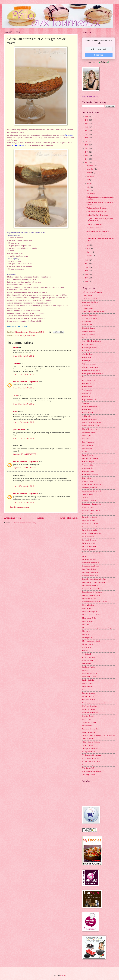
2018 (87, 145)
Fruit (28, 336)
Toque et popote (88, 745)
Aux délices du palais (89, 318)
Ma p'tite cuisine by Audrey (92, 615)
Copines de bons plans (90, 400)
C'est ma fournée (88, 344)
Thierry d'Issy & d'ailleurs (91, 742)
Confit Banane (87, 387)
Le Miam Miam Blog (89, 546)
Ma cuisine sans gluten (90, 612)
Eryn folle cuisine (88, 439)
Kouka (15, 411)
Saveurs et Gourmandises (91, 729)
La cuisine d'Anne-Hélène (91, 514)
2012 (87, 260)
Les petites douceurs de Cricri (92, 589)
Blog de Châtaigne (89, 328)
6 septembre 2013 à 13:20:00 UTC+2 (25, 454)
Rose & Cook (87, 719)
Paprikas (85, 670)
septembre (91, 176)
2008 (87, 274)
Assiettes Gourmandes (90, 315)
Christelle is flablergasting (91, 370)
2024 (87, 124)
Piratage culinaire (88, 690)
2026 (87, 117)
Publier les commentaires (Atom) (25, 523)
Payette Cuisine (88, 683)
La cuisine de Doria (89, 520)
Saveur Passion (87, 726)
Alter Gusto (86, 305)
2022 (87, 131)
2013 (87, 163)
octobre (90, 173)
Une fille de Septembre (90, 765)
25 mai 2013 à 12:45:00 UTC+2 (23, 388)
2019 (87, 141)
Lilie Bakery (86, 608)
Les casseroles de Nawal (90, 566)
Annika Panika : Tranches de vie (93, 312)
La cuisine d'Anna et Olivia (91, 511)
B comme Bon (87, 322)
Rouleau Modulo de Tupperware (97, 215)
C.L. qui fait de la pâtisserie (92, 341)
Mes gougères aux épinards (91, 641)
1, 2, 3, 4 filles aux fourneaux (92, 292)
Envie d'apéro (87, 436)
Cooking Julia (87, 390)
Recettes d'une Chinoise (90, 713)
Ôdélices (85, 651)
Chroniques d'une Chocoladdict (93, 374)
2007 (87, 278)
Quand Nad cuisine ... (90, 700)
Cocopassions (87, 383)
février (89, 252)
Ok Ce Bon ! (87, 654)
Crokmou (85, 403)
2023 (87, 127)
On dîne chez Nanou (89, 657)
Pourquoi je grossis (89, 693)
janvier (89, 256)
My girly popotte (88, 644)
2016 (87, 152)
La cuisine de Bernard (90, 517)
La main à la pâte (88, 537)
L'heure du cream (88, 507)
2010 (87, 267)
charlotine (16, 363)
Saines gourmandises (89, 722)
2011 (87, 264)
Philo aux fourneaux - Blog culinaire (26, 382)
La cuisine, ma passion (90, 530)
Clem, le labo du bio (89, 380)
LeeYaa (15, 395)
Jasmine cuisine (88, 494)
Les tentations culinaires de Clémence (95, 602)
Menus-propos (87, 638)
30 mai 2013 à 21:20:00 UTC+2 (23, 438)
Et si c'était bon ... (88, 442)
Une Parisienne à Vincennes (92, 771)
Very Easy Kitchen (89, 775)
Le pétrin (85, 556)
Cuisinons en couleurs (90, 419)
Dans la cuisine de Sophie (91, 426)
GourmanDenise (88, 468)
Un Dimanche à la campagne (92, 755)
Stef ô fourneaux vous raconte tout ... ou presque (98, 736)
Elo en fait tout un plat (90, 429)
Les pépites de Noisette (90, 585)
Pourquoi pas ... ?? (88, 696)
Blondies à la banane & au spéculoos (99, 235)
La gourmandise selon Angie (92, 533)
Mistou (15, 347)
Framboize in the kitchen (91, 458)
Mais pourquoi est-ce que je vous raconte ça (97, 628)
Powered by (99, 62)
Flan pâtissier (91, 193)
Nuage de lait (87, 647)
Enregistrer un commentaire (20, 507)
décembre (90, 166)
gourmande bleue (19, 430)
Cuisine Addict (87, 409)
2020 (87, 138)
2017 (87, 148)
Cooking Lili (87, 393)
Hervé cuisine (87, 478)
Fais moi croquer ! (88, 445)
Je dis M (85, 498)
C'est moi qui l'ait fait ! (90, 348)
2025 (87, 120)
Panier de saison (88, 661)
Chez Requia (87, 361)
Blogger (63, 975)
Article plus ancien (69, 518)
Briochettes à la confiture (95, 228)
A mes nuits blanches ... (90, 302)
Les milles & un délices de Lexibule (94, 579)
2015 (87, 156)
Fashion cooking (88, 449)
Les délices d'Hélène (89, 569)
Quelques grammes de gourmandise (94, 703)
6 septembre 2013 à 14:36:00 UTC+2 (25, 468)
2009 (87, 271)
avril (89, 245)
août (89, 180)
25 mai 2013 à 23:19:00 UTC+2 (23, 404)
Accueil (41, 518)
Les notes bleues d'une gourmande (94, 582)
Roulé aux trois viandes (94, 224)
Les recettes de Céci (89, 599)
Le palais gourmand (89, 550)
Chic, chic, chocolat (89, 364)
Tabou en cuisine (88, 739)
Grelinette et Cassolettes (90, 475)
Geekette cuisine (88, 465)
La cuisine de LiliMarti (90, 524)
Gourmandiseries (88, 471)
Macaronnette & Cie (89, 618)
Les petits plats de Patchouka (92, 592)
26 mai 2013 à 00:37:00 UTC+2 (23, 422)
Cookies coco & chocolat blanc (97, 212)
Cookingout (86, 397)
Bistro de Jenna (87, 325)
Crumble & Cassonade (90, 406)
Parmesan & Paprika (89, 677)
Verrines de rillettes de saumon (97, 208)
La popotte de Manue (89, 540)
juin (88, 187)
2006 (87, 282)
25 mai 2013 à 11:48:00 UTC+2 (23, 374)
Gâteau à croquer (88, 462)
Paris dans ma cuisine (89, 674)
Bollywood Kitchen (89, 331)
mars (89, 249)
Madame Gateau (88, 621)
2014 (87, 159)
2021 (87, 134)
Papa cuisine (86, 664)
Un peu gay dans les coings (91, 762)
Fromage (23, 336)
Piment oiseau (87, 687)
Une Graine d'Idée (88, 768)
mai (88, 190)
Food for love (87, 452)
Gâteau (33, 336)
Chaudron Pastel (88, 354)
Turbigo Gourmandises (90, 749)
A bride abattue (87, 295)
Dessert (16, 336)
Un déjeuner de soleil (89, 752)
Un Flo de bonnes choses (91, 758)
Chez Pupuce (87, 357)
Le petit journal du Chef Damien (93, 553)
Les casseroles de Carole (91, 563)
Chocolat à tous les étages (91, 367)
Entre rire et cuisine (89, 432)
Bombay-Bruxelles (89, 335)
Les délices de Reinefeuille (91, 573)
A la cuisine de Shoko (90, 299)
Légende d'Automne (89, 559)
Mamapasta (86, 631)
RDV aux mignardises (90, 706)
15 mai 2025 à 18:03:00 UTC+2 (23, 486)
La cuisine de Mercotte (90, 527)
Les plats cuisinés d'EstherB (92, 595)
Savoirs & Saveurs (89, 732)
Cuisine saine (87, 416)
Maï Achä (86, 625)
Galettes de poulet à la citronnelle (98, 231)
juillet (89, 183)
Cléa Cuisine (87, 377)
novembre (90, 169)
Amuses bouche (88, 308)
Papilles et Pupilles (89, 667)
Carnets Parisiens (88, 351)
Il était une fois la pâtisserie (91, 484)
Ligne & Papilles (88, 605)
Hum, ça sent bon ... (89, 481)
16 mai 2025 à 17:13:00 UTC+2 (23, 502)
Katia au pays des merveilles (92, 504)
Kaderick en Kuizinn (89, 501)
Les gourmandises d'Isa (90, 576)
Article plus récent (13, 518)
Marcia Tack (86, 634)
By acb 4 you (87, 338)
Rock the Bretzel (88, 716)
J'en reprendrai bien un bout (92, 491)
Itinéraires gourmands (90, 488)
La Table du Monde (89, 543)
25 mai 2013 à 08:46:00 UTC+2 (23, 356)
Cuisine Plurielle (88, 413)
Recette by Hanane (89, 709)
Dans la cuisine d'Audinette (91, 423)
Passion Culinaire (88, 680)
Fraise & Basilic (88, 455)
